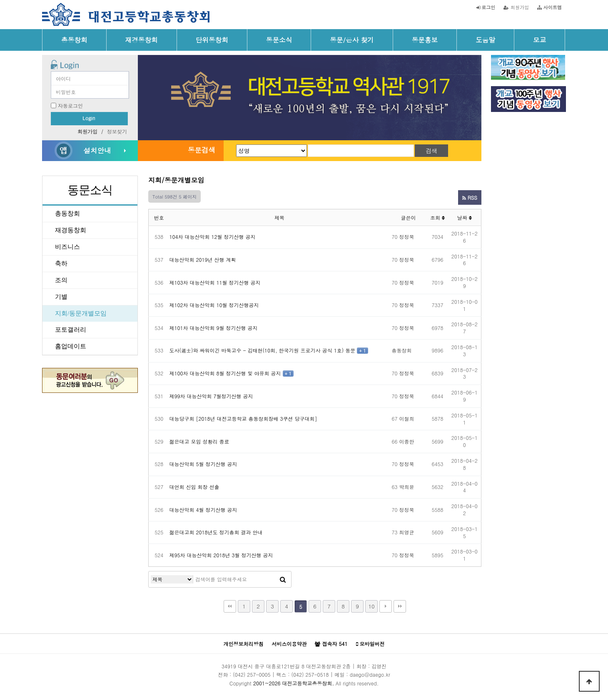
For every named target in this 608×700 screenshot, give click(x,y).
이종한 (407, 441)
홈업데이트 (71, 346)
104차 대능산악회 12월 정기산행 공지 (213, 237)
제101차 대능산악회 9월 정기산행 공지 (214, 328)
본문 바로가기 (0, 0)
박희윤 (407, 487)
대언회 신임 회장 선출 (194, 487)
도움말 (485, 40)
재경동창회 (142, 40)
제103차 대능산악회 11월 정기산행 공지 (215, 282)
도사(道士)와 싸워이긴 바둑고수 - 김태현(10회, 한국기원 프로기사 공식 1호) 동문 (263, 350)
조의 (61, 280)
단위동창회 (212, 40)
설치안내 (97, 150)
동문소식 (279, 40)
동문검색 (202, 150)
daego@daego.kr (370, 674)
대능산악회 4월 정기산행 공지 (203, 510)
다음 (386, 606)
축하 (61, 263)
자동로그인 (70, 105)
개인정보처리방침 (243, 644)
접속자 (331, 644)
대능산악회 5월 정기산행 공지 (203, 464)
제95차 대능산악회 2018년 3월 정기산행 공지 (221, 555)
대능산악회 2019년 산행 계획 (203, 259)
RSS (470, 197)
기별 (61, 297)
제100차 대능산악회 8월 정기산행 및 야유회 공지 (225, 373)
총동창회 (74, 40)
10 (371, 606)
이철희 (407, 418)
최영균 (407, 532)
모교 (539, 40)
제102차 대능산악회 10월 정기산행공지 (214, 305)
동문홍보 (425, 40)
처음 (230, 606)
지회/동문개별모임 (81, 313)
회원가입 (516, 7)
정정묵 (407, 237)
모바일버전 (370, 644)
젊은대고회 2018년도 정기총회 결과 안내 (216, 532)
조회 (437, 217)
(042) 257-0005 (252, 674)
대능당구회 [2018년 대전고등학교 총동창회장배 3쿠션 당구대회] (243, 418)
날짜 (465, 217)
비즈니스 (67, 247)
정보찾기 (117, 131)
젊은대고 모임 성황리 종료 (199, 441)
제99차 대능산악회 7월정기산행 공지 (211, 396)
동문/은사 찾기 (352, 40)
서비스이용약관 (289, 644)
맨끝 (400, 606)
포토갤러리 (71, 330)
